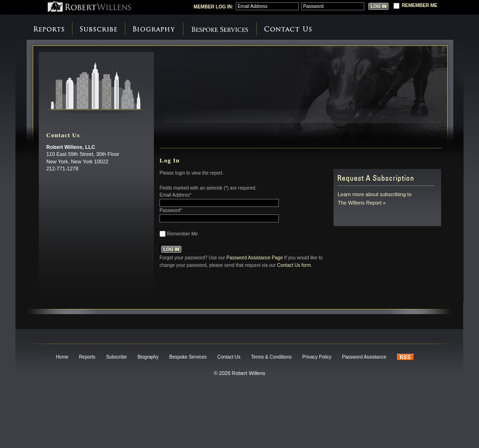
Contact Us (288, 29)
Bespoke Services (220, 29)
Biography (154, 29)
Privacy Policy (317, 357)
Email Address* (175, 195)
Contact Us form (294, 265)
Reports (49, 29)
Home (62, 357)
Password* (171, 210)
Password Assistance (364, 357)
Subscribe (98, 29)
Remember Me (182, 234)
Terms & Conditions (272, 357)
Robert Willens (89, 6)
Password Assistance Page (255, 257)
